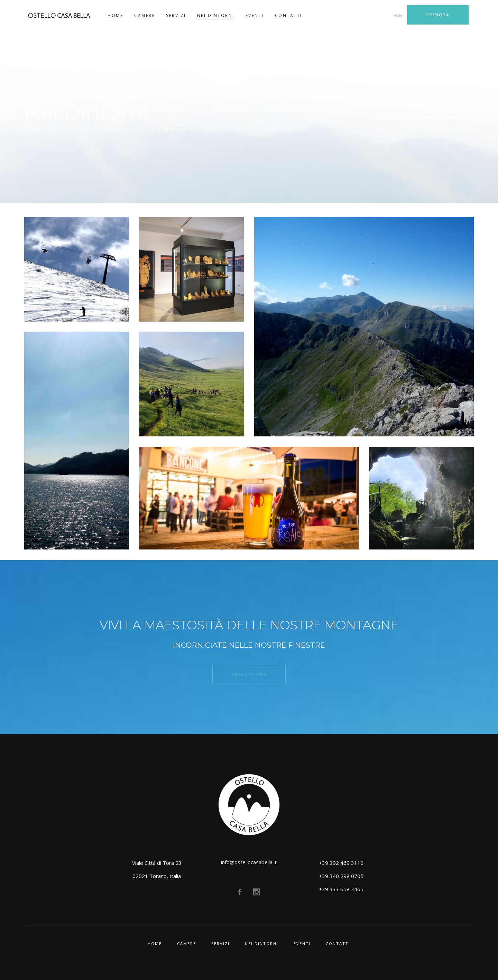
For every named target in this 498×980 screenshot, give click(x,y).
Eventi (302, 944)
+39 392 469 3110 (341, 863)
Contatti (338, 944)
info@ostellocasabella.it (249, 862)
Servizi (220, 944)
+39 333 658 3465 (341, 889)
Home (431, 117)
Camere (187, 944)
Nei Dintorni (262, 944)
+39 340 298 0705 (341, 876)
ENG (398, 15)
